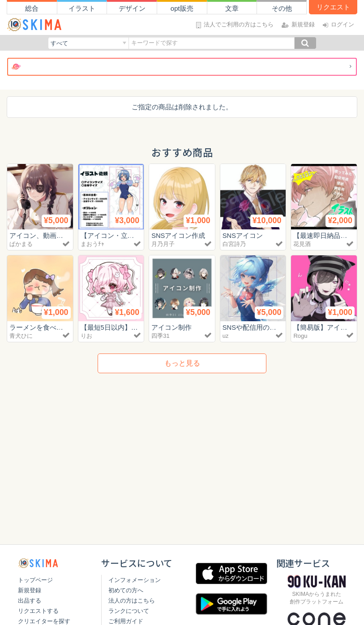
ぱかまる (21, 244)
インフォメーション (135, 580)
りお (86, 336)
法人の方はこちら (132, 601)
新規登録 (30, 590)
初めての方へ (126, 590)
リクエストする (38, 611)
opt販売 (182, 8)
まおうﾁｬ (92, 244)
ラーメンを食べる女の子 (46, 327)
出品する (30, 601)
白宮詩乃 (234, 244)
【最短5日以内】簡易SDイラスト (131, 327)
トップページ (35, 580)
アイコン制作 (171, 327)
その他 (282, 8)
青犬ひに (21, 336)
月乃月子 (163, 244)
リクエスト (333, 7)
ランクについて (129, 611)
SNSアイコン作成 (178, 235)
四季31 (160, 336)
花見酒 (302, 244)
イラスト (82, 8)
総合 (32, 8)
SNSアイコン (243, 235)
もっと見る (182, 363)
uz (226, 336)
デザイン (132, 8)
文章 (232, 8)
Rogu (300, 336)
